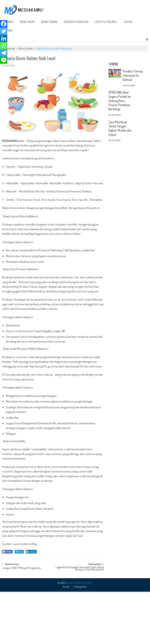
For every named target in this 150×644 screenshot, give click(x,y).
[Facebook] (4, 24)
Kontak (66, 633)
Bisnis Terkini (49, 22)
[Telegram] (4, 53)
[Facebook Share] (7, 552)
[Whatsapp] (4, 46)
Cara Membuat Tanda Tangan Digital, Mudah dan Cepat (120, 128)
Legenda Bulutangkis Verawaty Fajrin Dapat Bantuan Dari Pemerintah (80, 615)
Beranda (10, 48)
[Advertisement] (53, 578)
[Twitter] (4, 31)
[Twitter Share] (19, 552)
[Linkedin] (4, 38)
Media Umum (27, 22)
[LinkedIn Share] (31, 552)
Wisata (128, 22)
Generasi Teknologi (76, 22)
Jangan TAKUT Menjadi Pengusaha (21, 615)
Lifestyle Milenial (106, 22)
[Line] (4, 60)
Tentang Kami (81, 633)
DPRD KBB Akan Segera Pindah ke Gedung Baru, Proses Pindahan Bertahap (120, 101)
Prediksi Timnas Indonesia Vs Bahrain (133, 75)
